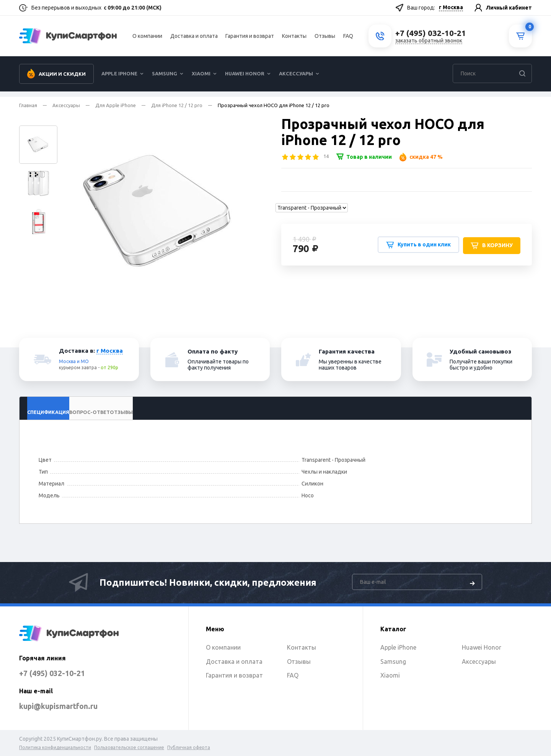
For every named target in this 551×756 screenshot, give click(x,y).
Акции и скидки (62, 79)
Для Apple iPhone (116, 105)
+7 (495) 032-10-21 (60, 673)
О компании (147, 39)
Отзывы (325, 39)
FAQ (348, 39)
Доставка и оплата (194, 39)
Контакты (294, 39)
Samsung (165, 79)
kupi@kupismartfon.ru (70, 706)
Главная (28, 105)
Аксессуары (296, 79)
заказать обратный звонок (429, 43)
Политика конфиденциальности (55, 747)
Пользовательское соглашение (129, 747)
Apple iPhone (119, 79)
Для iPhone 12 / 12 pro (177, 105)
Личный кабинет (509, 8)
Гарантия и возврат (250, 39)
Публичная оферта (189, 747)
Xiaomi (201, 79)
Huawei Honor (245, 79)
